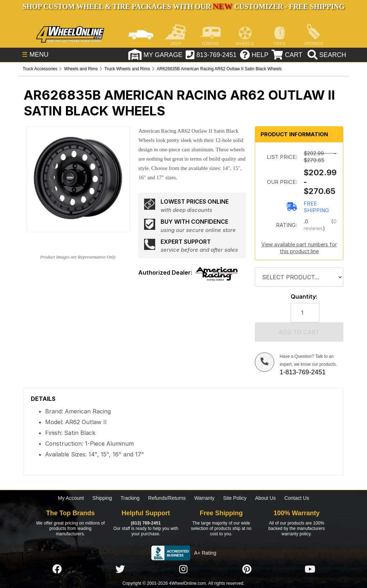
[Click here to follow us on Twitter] (120, 569)
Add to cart (299, 332)
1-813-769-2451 (302, 372)
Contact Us (297, 498)
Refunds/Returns (167, 498)
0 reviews (320, 225)
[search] (324, 56)
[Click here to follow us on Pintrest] (247, 569)
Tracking (130, 498)
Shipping (102, 498)
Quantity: (304, 297)
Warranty (204, 498)
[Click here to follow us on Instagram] (183, 569)
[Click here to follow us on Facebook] (57, 569)
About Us (266, 498)
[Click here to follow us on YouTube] (310, 569)
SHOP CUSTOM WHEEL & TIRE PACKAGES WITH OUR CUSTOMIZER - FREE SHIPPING (183, 6)
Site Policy (235, 498)
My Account (71, 498)
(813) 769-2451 (146, 523)
